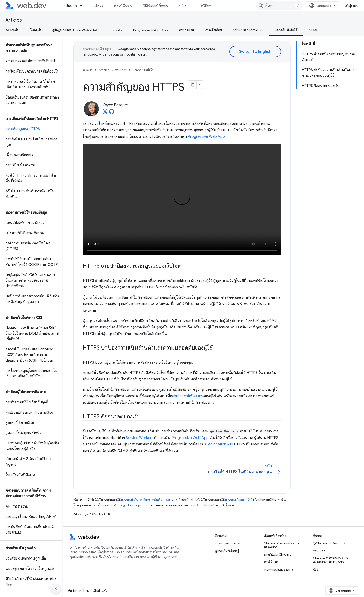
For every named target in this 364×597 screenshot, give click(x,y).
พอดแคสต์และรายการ (278, 569)
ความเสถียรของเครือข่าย (290, 30)
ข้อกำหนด (75, 590)
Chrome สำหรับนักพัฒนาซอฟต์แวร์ (281, 545)
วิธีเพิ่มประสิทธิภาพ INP (248, 30)
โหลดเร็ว (36, 30)
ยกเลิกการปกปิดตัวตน (188, 396)
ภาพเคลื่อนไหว (346, 30)
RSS (316, 569)
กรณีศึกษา (206, 6)
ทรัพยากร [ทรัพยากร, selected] (71, 6)
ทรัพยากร (121, 70)
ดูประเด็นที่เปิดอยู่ (227, 551)
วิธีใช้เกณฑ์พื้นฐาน (156, 6)
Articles (14, 20)
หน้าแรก (88, 70)
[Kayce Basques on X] (105, 113)
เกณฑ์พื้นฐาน (123, 6)
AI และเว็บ (12, 30)
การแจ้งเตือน (214, 30)
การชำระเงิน (187, 30)
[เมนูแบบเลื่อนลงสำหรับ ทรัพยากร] (83, 6)
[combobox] (290, 6)
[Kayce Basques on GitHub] (112, 113)
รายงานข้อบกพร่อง (227, 543)
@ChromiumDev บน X (329, 543)
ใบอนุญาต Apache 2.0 (238, 500)
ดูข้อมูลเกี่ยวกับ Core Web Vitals (75, 30)
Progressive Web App (151, 30)
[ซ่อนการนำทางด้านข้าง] (56, 589)
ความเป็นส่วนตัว (97, 590)
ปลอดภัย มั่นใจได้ (143, 70)
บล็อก (183, 6)
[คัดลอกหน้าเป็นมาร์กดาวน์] (192, 85)
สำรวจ (99, 6)
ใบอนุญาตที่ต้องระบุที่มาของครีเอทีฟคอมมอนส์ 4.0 (150, 500)
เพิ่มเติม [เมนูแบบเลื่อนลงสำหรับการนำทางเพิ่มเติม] (229, 6)
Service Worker (139, 438)
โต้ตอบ (321, 30)
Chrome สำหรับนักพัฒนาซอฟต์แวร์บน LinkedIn (330, 560)
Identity (116, 30)
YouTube (319, 551)
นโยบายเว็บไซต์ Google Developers (121, 505)
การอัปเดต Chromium (279, 554)
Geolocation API (219, 444)
